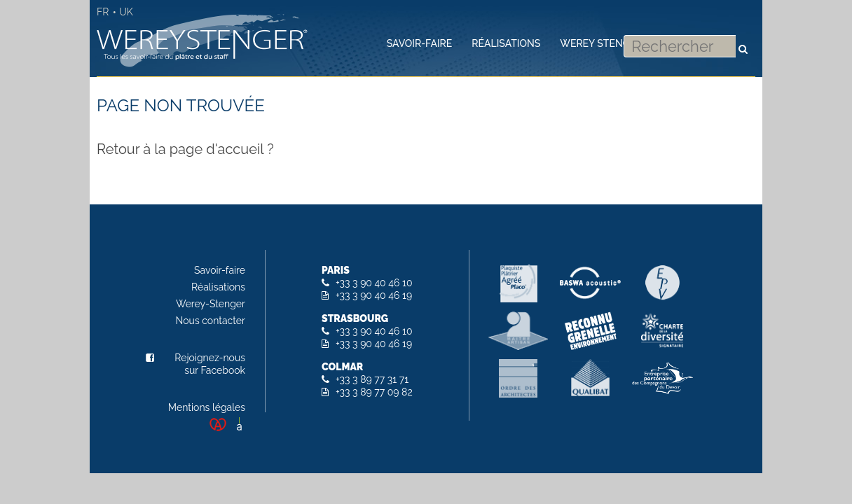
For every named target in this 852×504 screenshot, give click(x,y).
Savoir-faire (220, 270)
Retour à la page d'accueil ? (185, 149)
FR (103, 12)
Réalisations (218, 287)
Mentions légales (207, 407)
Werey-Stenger (211, 304)
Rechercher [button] (743, 42)
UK (126, 12)
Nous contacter (211, 321)
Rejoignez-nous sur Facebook (210, 364)
